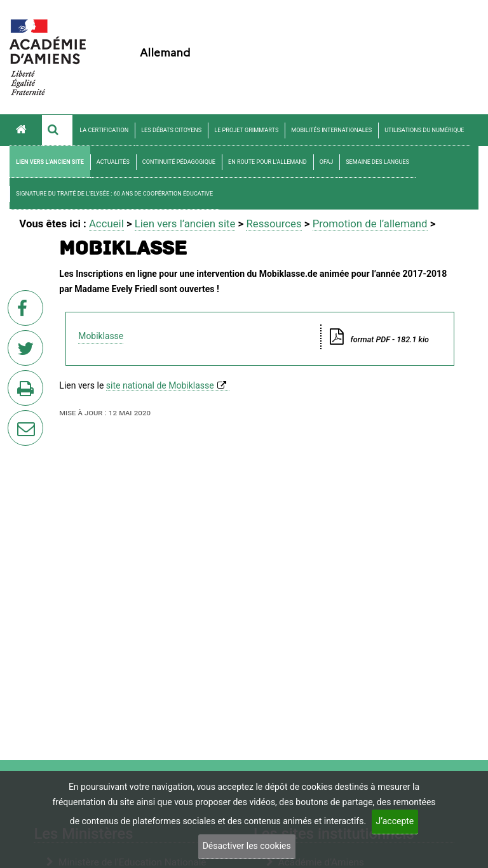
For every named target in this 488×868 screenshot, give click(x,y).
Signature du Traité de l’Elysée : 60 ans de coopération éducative (114, 194)
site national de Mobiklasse (160, 385)
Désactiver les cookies (247, 846)
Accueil (106, 224)
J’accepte (395, 821)
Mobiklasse (101, 336)
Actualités (113, 162)
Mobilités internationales (331, 130)
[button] (57, 130)
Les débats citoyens (171, 130)
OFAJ (326, 162)
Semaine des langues (377, 162)
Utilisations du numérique (424, 130)
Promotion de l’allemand (370, 224)
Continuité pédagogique (179, 162)
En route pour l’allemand (268, 162)
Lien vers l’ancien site (50, 162)
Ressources (274, 224)
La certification (104, 130)
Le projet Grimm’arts (246, 130)
